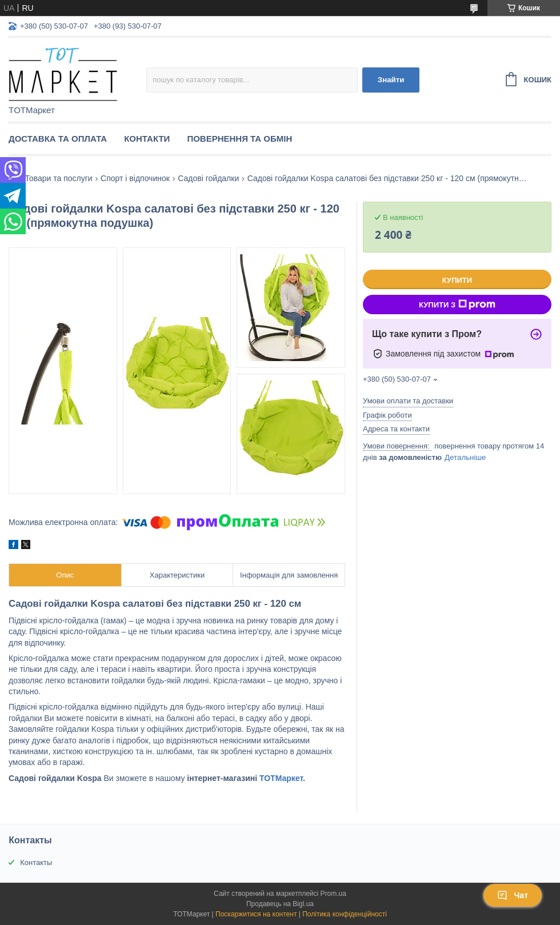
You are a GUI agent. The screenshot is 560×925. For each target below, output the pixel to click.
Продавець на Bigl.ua (280, 904)
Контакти (147, 139)
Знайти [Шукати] (391, 80)
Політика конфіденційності (345, 914)
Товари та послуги (58, 178)
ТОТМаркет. (282, 778)
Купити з (457, 305)
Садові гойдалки (208, 178)
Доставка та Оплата (58, 139)
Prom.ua (333, 894)
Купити (457, 280)
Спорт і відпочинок (135, 178)
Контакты (36, 862)
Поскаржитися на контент (256, 914)
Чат (513, 895)
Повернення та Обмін (239, 139)
